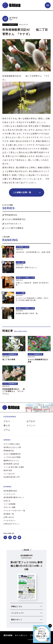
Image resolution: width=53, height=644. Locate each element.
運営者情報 (8, 636)
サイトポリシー (21, 636)
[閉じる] (50, 626)
